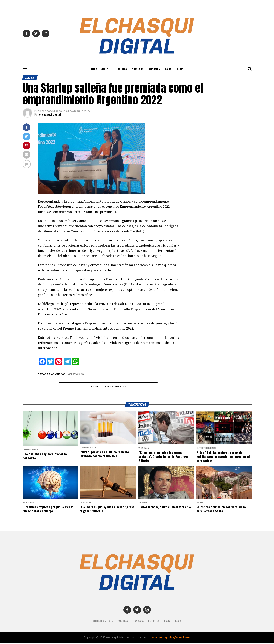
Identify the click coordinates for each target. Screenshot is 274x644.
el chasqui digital (50, 115)
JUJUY (180, 69)
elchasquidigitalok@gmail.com (170, 638)
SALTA (168, 69)
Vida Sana (138, 69)
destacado (77, 375)
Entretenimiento (101, 69)
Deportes (154, 69)
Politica (122, 69)
